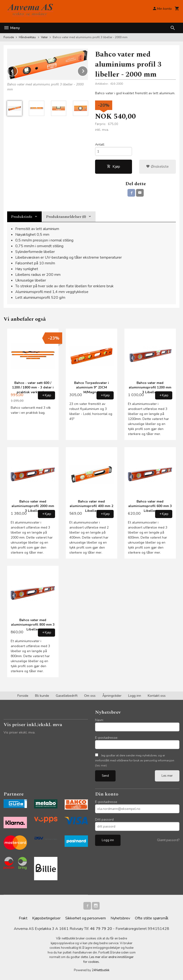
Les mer (167, 776)
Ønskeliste (157, 167)
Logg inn (135, 696)
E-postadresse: (107, 738)
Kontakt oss (157, 696)
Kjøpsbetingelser (46, 918)
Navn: (99, 720)
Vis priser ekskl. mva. (19, 732)
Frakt (23, 918)
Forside (9, 37)
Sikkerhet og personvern (86, 918)
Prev (17, 70)
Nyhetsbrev (120, 918)
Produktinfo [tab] (22, 217)
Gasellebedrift (67, 696)
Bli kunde (42, 696)
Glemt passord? (168, 840)
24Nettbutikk (101, 970)
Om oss (90, 696)
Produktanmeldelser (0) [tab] (66, 217)
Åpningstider (112, 696)
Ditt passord (104, 820)
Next (88, 70)
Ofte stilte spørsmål (152, 918)
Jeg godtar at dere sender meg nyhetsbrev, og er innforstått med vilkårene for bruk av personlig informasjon (135, 760)
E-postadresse (106, 802)
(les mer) (101, 765)
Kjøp (113, 167)
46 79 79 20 (101, 929)
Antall (100, 144)
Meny (12, 28)
